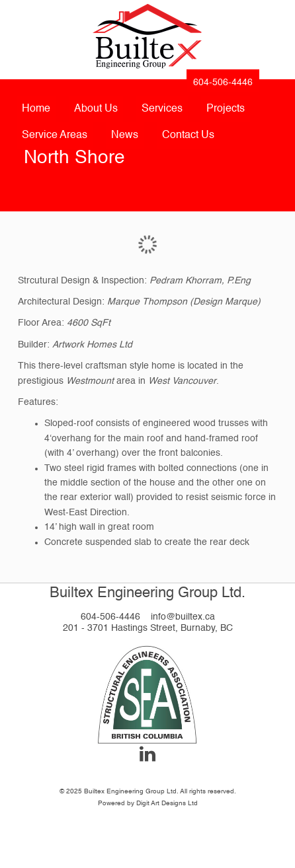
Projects (226, 109)
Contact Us (188, 135)
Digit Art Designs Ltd (167, 803)
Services (162, 109)
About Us (96, 109)
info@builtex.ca (183, 617)
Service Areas (55, 135)
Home (36, 109)
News (125, 135)
